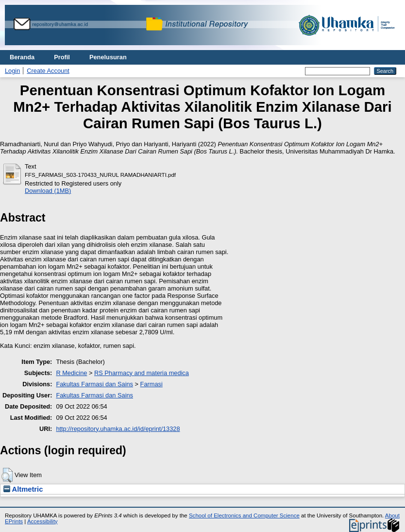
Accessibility (42, 521)
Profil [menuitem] (62, 57)
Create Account (48, 71)
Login (12, 71)
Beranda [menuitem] (22, 57)
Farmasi (152, 384)
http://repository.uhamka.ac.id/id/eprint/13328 (118, 429)
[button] (7, 475)
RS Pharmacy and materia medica (142, 373)
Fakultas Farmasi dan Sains (94, 384)
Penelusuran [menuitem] (108, 57)
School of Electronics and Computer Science (244, 515)
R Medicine (71, 373)
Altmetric (23, 489)
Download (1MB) (48, 191)
